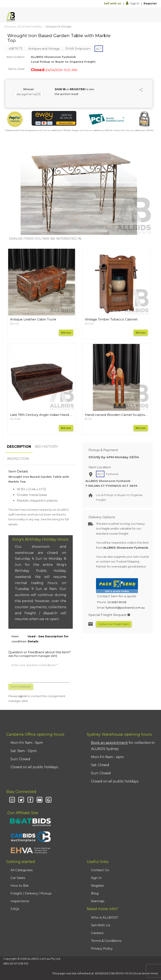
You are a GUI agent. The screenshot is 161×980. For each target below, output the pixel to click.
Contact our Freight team (114, 624)
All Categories (21, 870)
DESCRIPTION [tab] (19, 447)
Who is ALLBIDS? (105, 917)
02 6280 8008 (117, 602)
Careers (97, 933)
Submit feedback (21, 687)
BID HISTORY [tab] (46, 447)
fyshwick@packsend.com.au (125, 608)
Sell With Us (101, 925)
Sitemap (98, 901)
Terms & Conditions (106, 941)
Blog (95, 893)
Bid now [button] (66, 333)
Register (150, 3)
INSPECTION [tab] (18, 459)
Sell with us (113, 3)
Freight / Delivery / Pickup (31, 893)
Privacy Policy (102, 948)
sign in (22, 696)
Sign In (133, 3)
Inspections (20, 901)
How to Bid (19, 886)
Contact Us (100, 870)
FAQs (15, 909)
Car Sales (18, 878)
